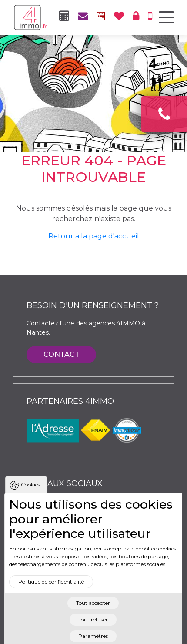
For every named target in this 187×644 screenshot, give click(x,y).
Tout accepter (93, 611)
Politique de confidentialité (51, 589)
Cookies (30, 492)
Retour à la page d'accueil (94, 236)
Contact (62, 354)
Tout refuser (93, 627)
